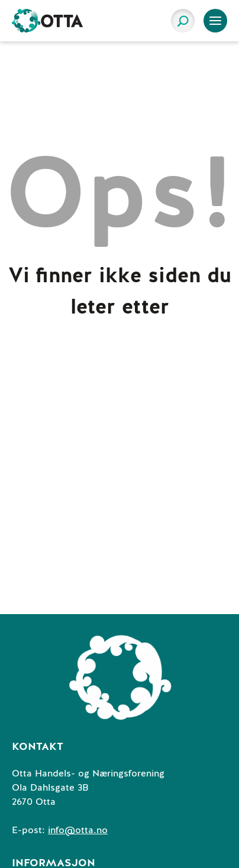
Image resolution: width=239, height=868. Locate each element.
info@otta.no (78, 830)
